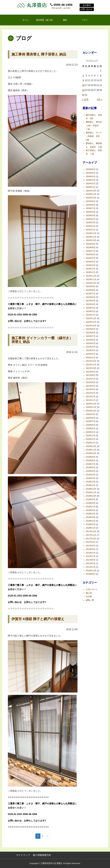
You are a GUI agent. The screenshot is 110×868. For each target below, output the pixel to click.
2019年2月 (91, 482)
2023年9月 (91, 286)
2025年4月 (91, 219)
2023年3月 (91, 308)
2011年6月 (91, 560)
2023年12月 (91, 276)
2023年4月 (91, 304)
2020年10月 (91, 411)
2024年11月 (91, 237)
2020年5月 (91, 429)
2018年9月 (91, 500)
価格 (65, 20)
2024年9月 (91, 244)
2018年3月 (91, 521)
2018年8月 (91, 503)
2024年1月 (91, 272)
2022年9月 (91, 329)
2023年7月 (91, 294)
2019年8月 (91, 461)
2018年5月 (91, 514)
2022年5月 (91, 343)
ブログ (85, 20)
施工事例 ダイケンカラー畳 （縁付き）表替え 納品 (42, 340)
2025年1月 (91, 230)
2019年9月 (91, 457)
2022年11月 (91, 322)
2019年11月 (91, 450)
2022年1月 (91, 358)
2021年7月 (91, 379)
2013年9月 (91, 549)
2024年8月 (91, 247)
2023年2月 (91, 311)
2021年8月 (91, 375)
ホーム (25, 20)
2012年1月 (91, 556)
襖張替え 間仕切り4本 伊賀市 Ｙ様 (94, 126)
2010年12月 (91, 571)
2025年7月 (91, 208)
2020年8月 (91, 418)
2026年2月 (91, 184)
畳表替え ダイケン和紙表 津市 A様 (94, 136)
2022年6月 (91, 340)
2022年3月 (91, 350)
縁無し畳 (90, 600)
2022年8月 (91, 333)
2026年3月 (91, 180)
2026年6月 (91, 169)
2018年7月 (91, 507)
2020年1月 (91, 443)
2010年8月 (91, 574)
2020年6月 (91, 425)
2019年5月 (91, 471)
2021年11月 (91, 365)
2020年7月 (91, 421)
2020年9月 (91, 414)
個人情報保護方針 (42, 855)
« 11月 (85, 99)
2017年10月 (91, 539)
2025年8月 (91, 205)
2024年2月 (91, 269)
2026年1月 (91, 187)
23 (83, 90)
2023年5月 (91, 301)
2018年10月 (91, 496)
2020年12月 (91, 404)
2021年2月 (91, 397)
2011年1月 (91, 567)
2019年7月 (91, 464)
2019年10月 (91, 453)
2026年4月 (91, 177)
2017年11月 (91, 535)
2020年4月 (91, 432)
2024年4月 (91, 262)
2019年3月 (91, 478)
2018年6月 (91, 510)
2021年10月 (91, 368)
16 (83, 85)
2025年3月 (91, 223)
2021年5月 (91, 386)
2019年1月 (91, 485)
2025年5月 (91, 216)
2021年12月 (91, 361)
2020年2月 (91, 439)
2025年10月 (91, 198)
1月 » (99, 99)
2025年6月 (91, 212)
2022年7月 (91, 336)
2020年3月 (91, 436)
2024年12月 (91, 233)
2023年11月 (91, 279)
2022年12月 (91, 318)
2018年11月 (91, 492)
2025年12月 (91, 191)
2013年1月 (91, 553)
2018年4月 (91, 517)
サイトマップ (23, 855)
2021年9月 (91, 372)
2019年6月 (91, 468)
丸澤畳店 (32, 5)
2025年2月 (91, 226)
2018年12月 (91, 489)
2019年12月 (91, 446)
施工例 (89, 593)
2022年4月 (91, 347)
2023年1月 (91, 315)
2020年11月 (91, 407)
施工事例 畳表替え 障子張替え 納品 (39, 54)
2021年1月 (91, 400)
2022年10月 (91, 326)
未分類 (89, 597)
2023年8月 (91, 290)
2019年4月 (91, 475)
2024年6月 (91, 255)
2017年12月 (91, 531)
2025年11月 (91, 194)
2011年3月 (91, 563)
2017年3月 (91, 546)
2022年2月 (91, 354)
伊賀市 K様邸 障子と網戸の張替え (38, 619)
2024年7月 (91, 251)
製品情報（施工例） (45, 20)
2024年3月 (91, 265)
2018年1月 (91, 528)
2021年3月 (91, 393)
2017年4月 (91, 542)
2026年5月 (91, 173)
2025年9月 (91, 201)
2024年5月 (91, 258)
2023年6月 (91, 297)
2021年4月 (91, 389)
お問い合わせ (86, 9)
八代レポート (92, 589)
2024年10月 (91, 240)
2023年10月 (91, 283)
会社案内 (87, 5)
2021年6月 (91, 382)
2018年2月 (91, 524)
